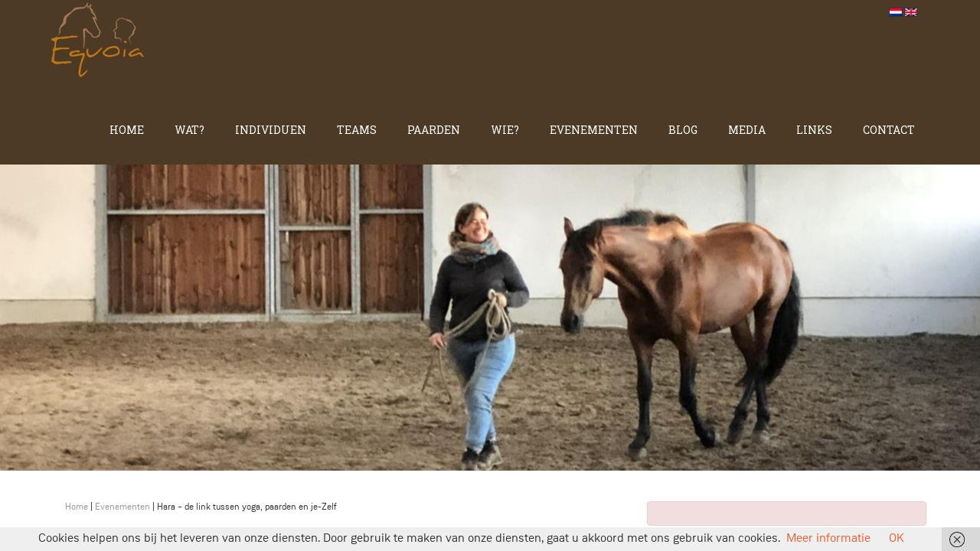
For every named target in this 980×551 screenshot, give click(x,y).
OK (897, 539)
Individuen (271, 130)
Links (814, 130)
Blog (683, 130)
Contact (889, 130)
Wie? (505, 130)
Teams (357, 130)
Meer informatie (828, 539)
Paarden (434, 130)
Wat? (189, 130)
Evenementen (594, 130)
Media (747, 130)
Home (127, 130)
